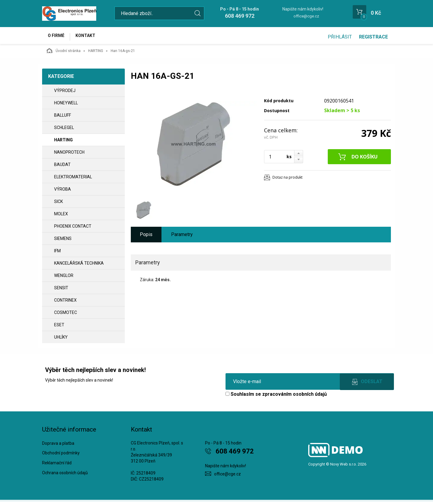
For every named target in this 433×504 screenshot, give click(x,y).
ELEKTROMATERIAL (73, 179)
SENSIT (61, 290)
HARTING (96, 53)
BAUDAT (62, 167)
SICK (58, 204)
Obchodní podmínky (61, 456)
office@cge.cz (306, 16)
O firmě (57, 37)
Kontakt (89, 37)
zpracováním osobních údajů (295, 396)
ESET (59, 327)
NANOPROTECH (69, 155)
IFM (57, 253)
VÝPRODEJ (65, 93)
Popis (146, 237)
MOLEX (61, 216)
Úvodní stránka (64, 53)
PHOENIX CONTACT (73, 229)
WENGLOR (64, 278)
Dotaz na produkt (287, 180)
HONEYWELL (66, 105)
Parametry (182, 237)
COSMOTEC (66, 315)
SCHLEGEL (64, 130)
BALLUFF (63, 118)
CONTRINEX (65, 303)
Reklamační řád (57, 466)
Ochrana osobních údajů (65, 475)
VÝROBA (63, 192)
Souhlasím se (276, 396)
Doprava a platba (58, 446)
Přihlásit (340, 37)
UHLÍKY (61, 340)
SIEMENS (63, 241)
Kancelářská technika (79, 266)
